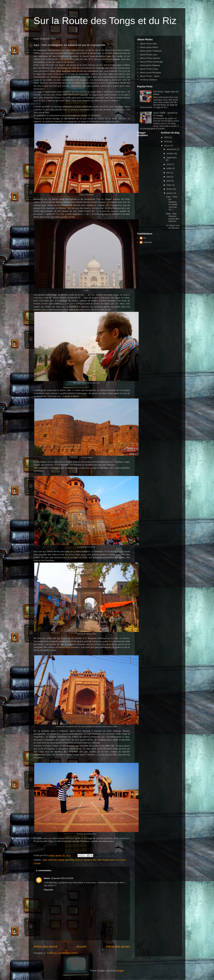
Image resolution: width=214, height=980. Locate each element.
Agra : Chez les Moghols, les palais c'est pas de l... (172, 203)
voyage (37, 863)
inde (99, 860)
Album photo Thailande (151, 51)
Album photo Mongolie (150, 73)
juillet (169, 168)
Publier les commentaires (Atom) (62, 953)
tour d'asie (121, 860)
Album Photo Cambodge (151, 62)
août (169, 164)
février (170, 189)
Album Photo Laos (148, 55)
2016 (167, 137)
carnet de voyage (56, 860)
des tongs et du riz (74, 860)
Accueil (81, 947)
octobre (171, 153)
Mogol (105, 860)
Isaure (47, 878)
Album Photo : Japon (150, 76)
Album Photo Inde (148, 44)
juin (169, 173)
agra (45, 860)
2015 (167, 142)
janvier (170, 193)
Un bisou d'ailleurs (148, 80)
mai (169, 177)
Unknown (147, 242)
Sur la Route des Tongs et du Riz (105, 21)
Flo (145, 238)
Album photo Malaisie (150, 65)
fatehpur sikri (90, 860)
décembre (172, 149)
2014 (167, 146)
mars (169, 185)
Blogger (120, 971)
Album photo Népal (149, 47)
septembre (172, 158)
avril (169, 181)
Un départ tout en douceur (173, 227)
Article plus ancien (118, 947)
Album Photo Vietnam (150, 58)
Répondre (49, 890)
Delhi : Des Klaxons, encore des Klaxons (172, 218)
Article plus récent (45, 947)
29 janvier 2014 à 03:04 (62, 878)
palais (112, 860)
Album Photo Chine (149, 69)
